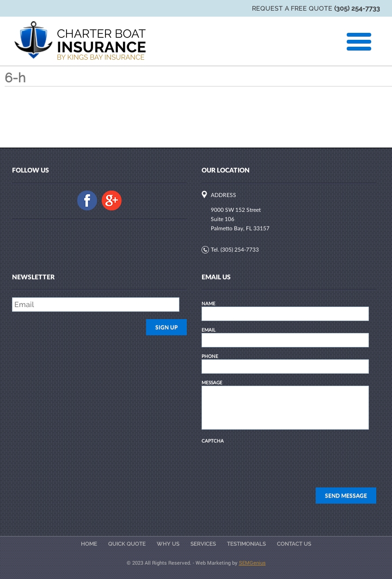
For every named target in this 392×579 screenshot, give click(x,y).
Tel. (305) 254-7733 (235, 249)
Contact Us (294, 544)
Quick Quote (127, 544)
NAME (208, 303)
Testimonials (246, 544)
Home (89, 544)
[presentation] (272, 462)
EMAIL (208, 330)
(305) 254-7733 (357, 8)
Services (203, 544)
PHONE (210, 356)
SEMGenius (252, 563)
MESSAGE (212, 382)
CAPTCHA (213, 441)
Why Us (168, 544)
